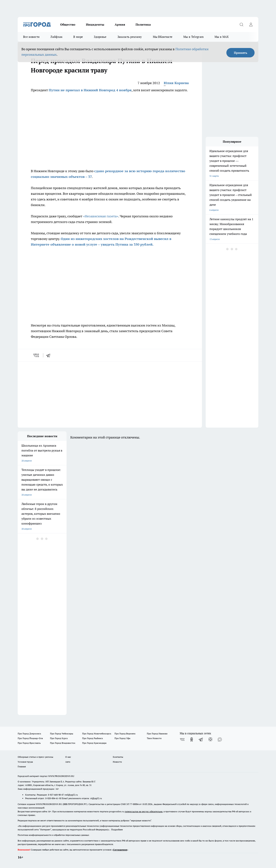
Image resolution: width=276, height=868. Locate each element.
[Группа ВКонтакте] (182, 739)
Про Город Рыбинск (93, 738)
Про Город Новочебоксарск (97, 734)
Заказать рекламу (130, 37)
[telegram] (49, 355)
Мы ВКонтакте (163, 37)
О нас (68, 757)
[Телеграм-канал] (201, 739)
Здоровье (100, 37)
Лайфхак (56, 37)
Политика (143, 24)
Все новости (31, 37)
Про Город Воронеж (125, 734)
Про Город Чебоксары (62, 734)
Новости (117, 762)
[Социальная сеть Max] (220, 739)
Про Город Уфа (122, 738)
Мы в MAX (222, 37)
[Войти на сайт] (251, 24)
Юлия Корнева (176, 83)
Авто (68, 762)
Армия (120, 24)
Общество (68, 24)
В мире (78, 37)
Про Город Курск (59, 738)
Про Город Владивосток (63, 743)
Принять (241, 53)
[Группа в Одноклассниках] (192, 739)
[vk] (37, 355)
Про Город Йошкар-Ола (30, 738)
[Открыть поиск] (241, 24)
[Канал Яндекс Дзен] (210, 739)
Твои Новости (154, 738)
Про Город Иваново (157, 734)
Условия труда (25, 762)
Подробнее (117, 830)
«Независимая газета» (101, 216)
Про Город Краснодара (94, 743)
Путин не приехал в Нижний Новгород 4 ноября (90, 90)
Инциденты (95, 24)
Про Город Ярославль (29, 743)
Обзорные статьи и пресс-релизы (35, 757)
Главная (22, 766)
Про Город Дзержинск (29, 734)
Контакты (118, 757)
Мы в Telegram (193, 37)
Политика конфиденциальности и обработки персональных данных (53, 835)
